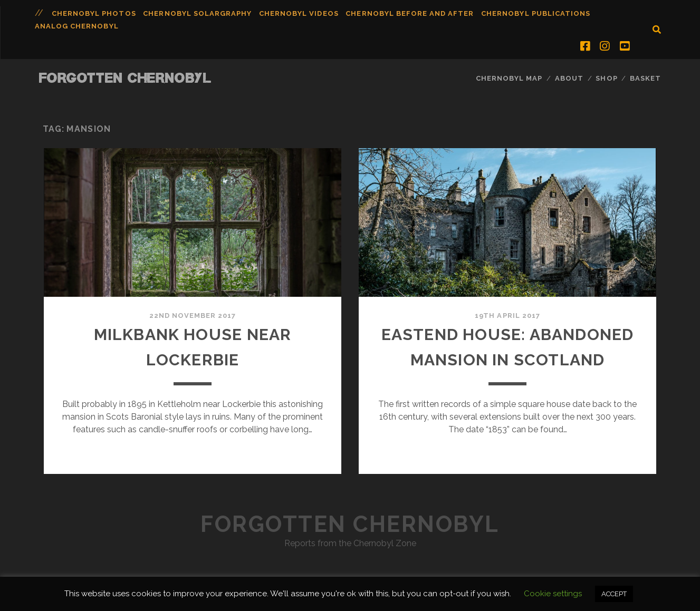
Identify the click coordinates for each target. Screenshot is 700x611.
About (569, 78)
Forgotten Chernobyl (126, 78)
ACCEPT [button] (614, 594)
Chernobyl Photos (94, 13)
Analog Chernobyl (77, 26)
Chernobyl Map (509, 78)
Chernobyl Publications (536, 13)
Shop (606, 78)
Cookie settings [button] (553, 594)
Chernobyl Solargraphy (197, 13)
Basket (645, 78)
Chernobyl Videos (299, 13)
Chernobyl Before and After (410, 13)
